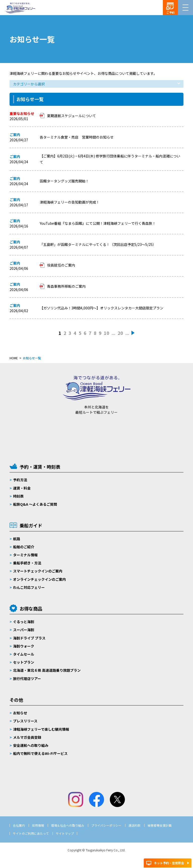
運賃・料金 (22, 488)
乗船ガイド (31, 525)
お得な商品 (31, 608)
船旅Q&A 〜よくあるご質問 (35, 504)
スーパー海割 (24, 630)
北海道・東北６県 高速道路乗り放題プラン (47, 670)
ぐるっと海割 (24, 622)
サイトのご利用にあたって (31, 833)
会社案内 (19, 825)
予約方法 (20, 480)
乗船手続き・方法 (27, 563)
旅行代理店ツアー (27, 679)
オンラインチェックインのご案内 (39, 579)
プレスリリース (25, 721)
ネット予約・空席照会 (169, 863)
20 (120, 333)
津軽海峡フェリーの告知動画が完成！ (70, 202)
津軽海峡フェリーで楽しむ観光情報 (41, 729)
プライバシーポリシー (106, 825)
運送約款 (134, 825)
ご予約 (171, 12)
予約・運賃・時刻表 (40, 467)
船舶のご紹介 (24, 547)
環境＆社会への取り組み (68, 825)
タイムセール (24, 654)
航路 (17, 539)
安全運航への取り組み (31, 745)
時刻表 (18, 496)
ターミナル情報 (25, 555)
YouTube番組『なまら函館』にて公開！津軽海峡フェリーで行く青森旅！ (98, 223)
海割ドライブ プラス (29, 638)
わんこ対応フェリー (29, 587)
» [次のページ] (133, 333)
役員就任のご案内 (61, 265)
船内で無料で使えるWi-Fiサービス (40, 753)
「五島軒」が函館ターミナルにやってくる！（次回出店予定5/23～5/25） (98, 244)
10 (107, 333)
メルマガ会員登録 (27, 737)
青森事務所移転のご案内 (66, 286)
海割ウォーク (24, 646)
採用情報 (38, 825)
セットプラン (24, 662)
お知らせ (20, 713)
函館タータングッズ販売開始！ (64, 181)
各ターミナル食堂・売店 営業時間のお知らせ (77, 137)
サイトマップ (65, 833)
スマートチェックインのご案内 (38, 571)
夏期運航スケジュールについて (71, 116)
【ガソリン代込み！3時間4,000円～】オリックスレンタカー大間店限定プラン (102, 308)
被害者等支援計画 (160, 825)
